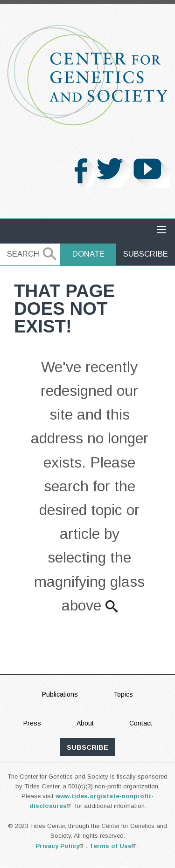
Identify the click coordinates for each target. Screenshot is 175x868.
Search (23, 254)
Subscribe (146, 254)
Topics (123, 694)
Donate (88, 254)
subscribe (87, 747)
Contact (141, 723)
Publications (60, 694)
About (85, 723)
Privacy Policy (61, 846)
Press (32, 723)
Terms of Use (114, 846)
